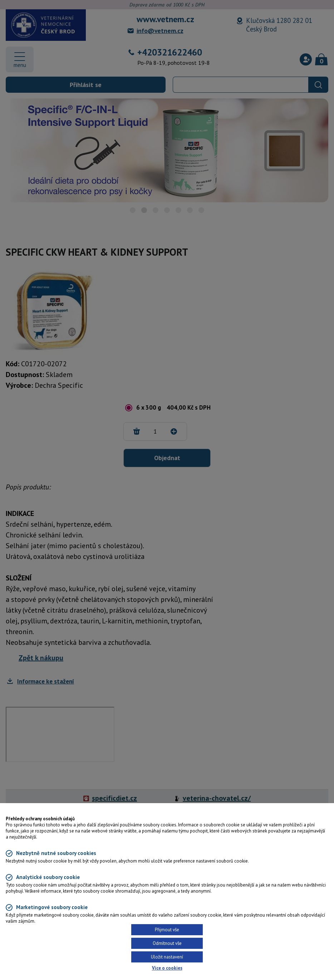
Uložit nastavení (167, 957)
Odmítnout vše (167, 943)
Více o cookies (167, 968)
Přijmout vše (167, 930)
